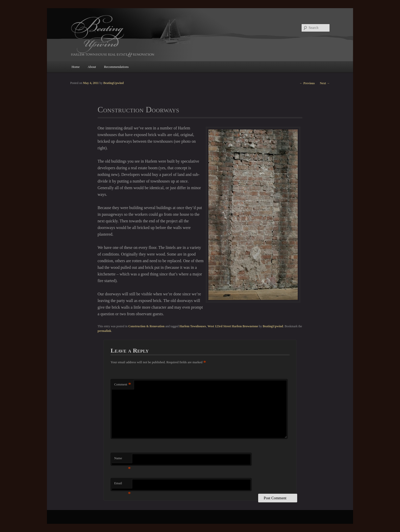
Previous (307, 83)
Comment (122, 385)
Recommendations (116, 67)
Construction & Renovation (146, 326)
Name (122, 460)
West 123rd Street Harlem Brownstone (233, 326)
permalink (104, 331)
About (92, 67)
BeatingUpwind (273, 326)
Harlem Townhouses (193, 326)
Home (76, 67)
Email (122, 485)
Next (325, 83)
